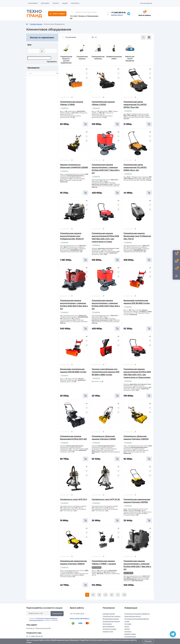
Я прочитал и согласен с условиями (44, 619)
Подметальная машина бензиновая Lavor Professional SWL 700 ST (137, 236)
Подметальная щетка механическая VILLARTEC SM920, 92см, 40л (135, 167)
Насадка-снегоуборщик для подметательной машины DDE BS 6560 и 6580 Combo (106, 372)
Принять (148, 641)
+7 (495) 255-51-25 (118, 13)
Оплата (56, 3)
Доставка (45, 3)
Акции (65, 3)
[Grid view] (149, 37)
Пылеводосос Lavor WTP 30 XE (106, 499)
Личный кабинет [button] (146, 3)
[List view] (143, 37)
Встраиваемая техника (111, 619)
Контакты (75, 3)
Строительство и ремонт (112, 616)
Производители (130, 637)
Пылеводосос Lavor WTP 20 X (73, 499)
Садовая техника (36, 24)
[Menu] (57, 14)
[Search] (72, 12)
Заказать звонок (117, 15)
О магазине (33, 3)
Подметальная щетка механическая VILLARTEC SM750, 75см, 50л (135, 105)
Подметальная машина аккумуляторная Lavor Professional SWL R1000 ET (72, 236)
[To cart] (85, 124)
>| (124, 595)
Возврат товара (130, 634)
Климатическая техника (111, 621)
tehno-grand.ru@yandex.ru (80, 618)
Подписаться (57, 614)
